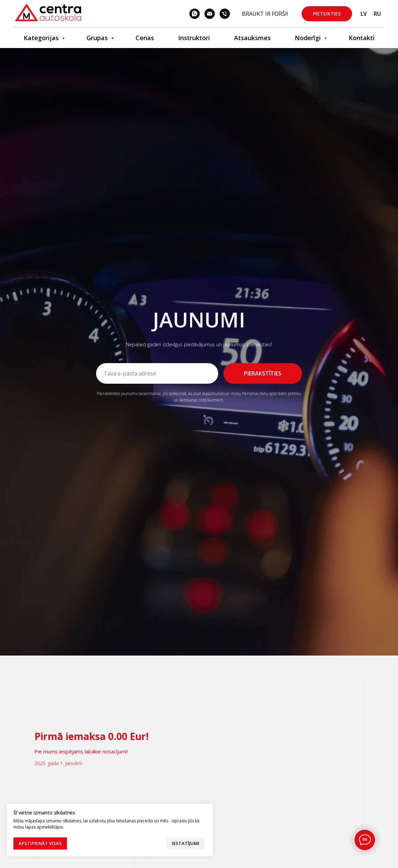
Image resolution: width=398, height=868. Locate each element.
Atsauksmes (252, 38)
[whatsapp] (195, 14)
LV (364, 14)
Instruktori (194, 38)
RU (377, 14)
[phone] (225, 14)
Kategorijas (42, 38)
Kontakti (362, 38)
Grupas (98, 38)
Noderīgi (309, 38)
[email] (210, 14)
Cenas (145, 38)
